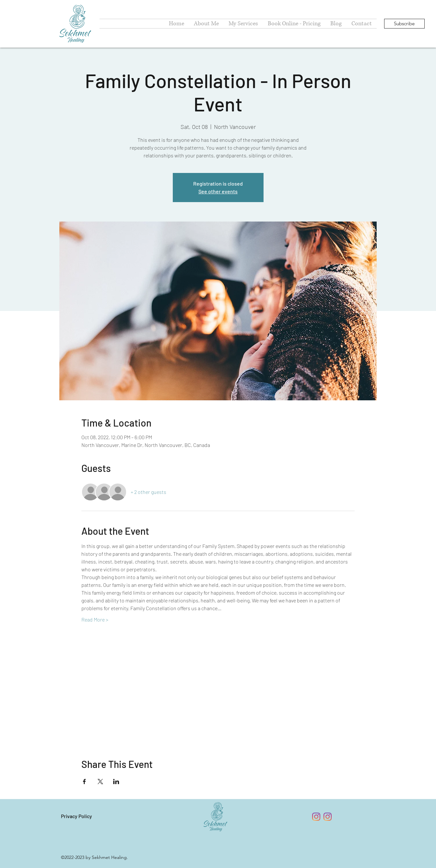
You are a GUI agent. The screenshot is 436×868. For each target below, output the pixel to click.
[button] (243, 24)
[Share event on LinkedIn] (116, 782)
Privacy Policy (77, 816)
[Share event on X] (100, 782)
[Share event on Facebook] (84, 782)
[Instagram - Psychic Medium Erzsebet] (328, 817)
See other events (218, 191)
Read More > (95, 619)
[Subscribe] (404, 24)
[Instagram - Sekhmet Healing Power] (316, 817)
